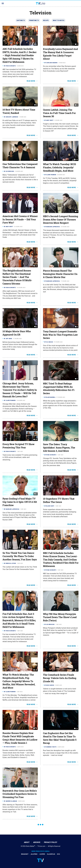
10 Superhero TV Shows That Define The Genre (59, 500)
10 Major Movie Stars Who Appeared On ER (17, 333)
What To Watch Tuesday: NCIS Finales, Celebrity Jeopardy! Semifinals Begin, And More (59, 167)
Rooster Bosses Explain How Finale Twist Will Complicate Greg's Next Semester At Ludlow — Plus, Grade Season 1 (20, 738)
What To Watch (59, 20)
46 (36, 609)
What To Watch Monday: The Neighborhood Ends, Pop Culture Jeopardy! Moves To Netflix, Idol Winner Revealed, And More (19, 681)
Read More (31, 81)
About (27, 842)
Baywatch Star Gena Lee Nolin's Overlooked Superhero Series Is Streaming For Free (20, 794)
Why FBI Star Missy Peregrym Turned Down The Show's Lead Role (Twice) (60, 617)
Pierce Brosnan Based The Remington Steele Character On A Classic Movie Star (60, 274)
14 (36, 440)
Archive (37, 842)
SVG (58, 854)
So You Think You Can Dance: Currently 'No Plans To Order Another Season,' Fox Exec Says (20, 556)
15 (36, 266)
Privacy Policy (51, 842)
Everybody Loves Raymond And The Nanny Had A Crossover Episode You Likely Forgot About (60, 54)
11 (77, 494)
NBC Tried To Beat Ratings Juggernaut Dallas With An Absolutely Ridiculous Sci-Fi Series (59, 388)
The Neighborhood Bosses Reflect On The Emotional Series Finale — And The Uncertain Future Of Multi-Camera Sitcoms (17, 277)
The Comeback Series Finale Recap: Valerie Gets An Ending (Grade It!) (60, 678)
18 (77, 159)
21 (36, 548)
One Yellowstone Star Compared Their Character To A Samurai (20, 166)
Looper (42, 854)
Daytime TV (21, 20)
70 (77, 548)
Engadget (25, 854)
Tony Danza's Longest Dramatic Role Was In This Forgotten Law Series (60, 335)
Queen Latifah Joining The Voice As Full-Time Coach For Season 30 (59, 113)
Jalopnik (34, 854)
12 (77, 729)
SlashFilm (51, 854)
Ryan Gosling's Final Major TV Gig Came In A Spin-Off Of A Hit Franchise (20, 502)
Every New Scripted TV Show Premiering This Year (19, 446)
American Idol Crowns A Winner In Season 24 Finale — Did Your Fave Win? (20, 219)
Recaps (46, 20)
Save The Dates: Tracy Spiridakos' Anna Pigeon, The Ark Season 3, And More (59, 448)
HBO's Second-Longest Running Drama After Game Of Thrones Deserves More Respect (61, 220)
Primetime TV (34, 20)
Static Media (30, 846)
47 (36, 211)
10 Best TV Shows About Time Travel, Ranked (19, 111)
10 (36, 728)
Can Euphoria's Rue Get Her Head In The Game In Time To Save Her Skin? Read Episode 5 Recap (60, 738)
